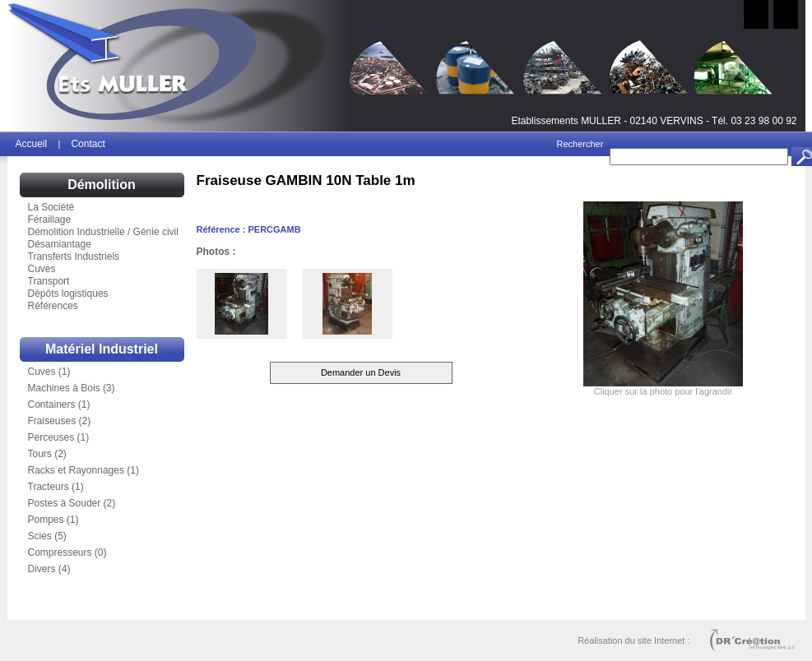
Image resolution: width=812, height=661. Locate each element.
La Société (51, 207)
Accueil (33, 144)
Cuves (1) (49, 372)
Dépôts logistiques (68, 294)
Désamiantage (60, 244)
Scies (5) (47, 536)
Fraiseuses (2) (60, 421)
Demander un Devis (361, 372)
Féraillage (50, 220)
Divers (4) (49, 569)
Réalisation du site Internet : (633, 640)
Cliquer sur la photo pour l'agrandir (663, 391)
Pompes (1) (53, 520)
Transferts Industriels (74, 257)
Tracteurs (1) (56, 487)
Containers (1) (59, 404)
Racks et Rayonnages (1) (84, 470)
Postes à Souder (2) (72, 503)
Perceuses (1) (59, 437)
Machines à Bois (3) (72, 388)
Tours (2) (47, 454)
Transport (49, 281)
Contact (88, 144)
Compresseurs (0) (67, 552)
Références (53, 306)
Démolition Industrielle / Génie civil (103, 232)
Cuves (42, 269)
